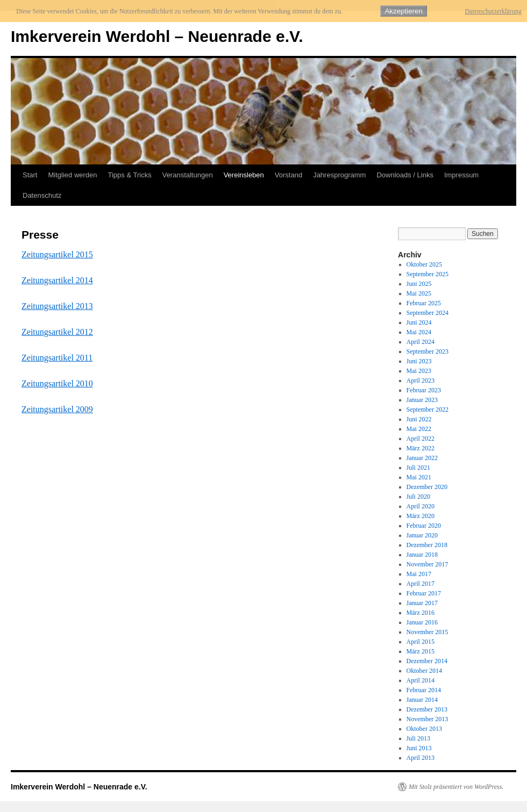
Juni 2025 (419, 284)
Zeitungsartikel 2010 (57, 383)
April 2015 (421, 642)
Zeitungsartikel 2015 (57, 254)
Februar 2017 (424, 593)
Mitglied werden (72, 175)
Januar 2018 (422, 555)
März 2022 (421, 448)
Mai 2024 (419, 332)
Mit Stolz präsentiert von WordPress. (456, 787)
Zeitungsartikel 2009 (57, 409)
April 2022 (421, 439)
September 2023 (428, 351)
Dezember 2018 (427, 545)
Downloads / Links (405, 175)
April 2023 (421, 380)
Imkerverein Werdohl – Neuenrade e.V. (157, 36)
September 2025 (428, 274)
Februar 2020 (424, 526)
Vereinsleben (244, 175)
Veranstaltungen (188, 175)
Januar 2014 (422, 700)
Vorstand (289, 175)
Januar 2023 (422, 400)
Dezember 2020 (427, 487)
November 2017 (428, 564)
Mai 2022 (419, 429)
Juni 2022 (419, 419)
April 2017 (421, 584)
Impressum (461, 175)
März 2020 (421, 516)
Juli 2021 (418, 468)
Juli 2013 (418, 738)
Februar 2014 (424, 690)
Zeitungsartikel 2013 (57, 306)
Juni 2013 (419, 748)
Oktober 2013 (424, 729)
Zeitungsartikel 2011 (57, 358)
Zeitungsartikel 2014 (57, 280)
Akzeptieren (403, 11)
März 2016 (421, 613)
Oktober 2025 (424, 264)
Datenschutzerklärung (493, 11)
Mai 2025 (419, 293)
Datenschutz (42, 195)
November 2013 (428, 719)
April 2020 (421, 506)
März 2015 (421, 651)
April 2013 (421, 758)
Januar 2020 (422, 535)
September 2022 (428, 409)
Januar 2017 (422, 603)
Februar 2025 (424, 303)
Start (30, 175)
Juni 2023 (419, 361)
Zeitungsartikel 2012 (57, 332)
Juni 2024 (419, 322)
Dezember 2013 (427, 709)
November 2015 (428, 632)
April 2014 (421, 680)
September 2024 (428, 313)
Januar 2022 (422, 458)
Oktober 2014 (424, 671)
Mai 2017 (419, 574)
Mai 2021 (419, 477)
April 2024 (421, 342)
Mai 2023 (419, 371)
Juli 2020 (418, 497)
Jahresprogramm (339, 175)
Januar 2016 (422, 622)
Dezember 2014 (427, 661)
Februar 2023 (424, 390)
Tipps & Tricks (130, 175)
